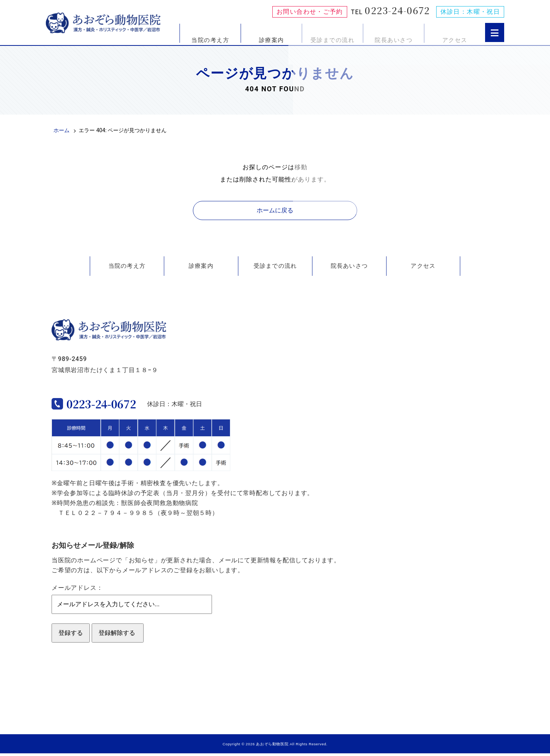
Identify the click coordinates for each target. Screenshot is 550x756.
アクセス (455, 40)
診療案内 (272, 40)
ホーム (61, 130)
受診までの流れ (333, 40)
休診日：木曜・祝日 (470, 12)
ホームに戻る (275, 210)
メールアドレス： (77, 590)
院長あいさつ (394, 40)
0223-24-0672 (397, 10)
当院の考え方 (210, 40)
